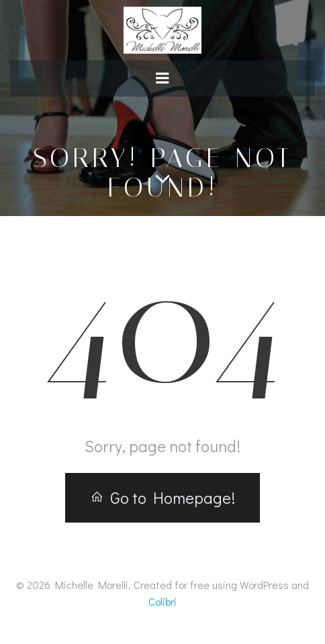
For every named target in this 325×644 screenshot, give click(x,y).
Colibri (162, 601)
